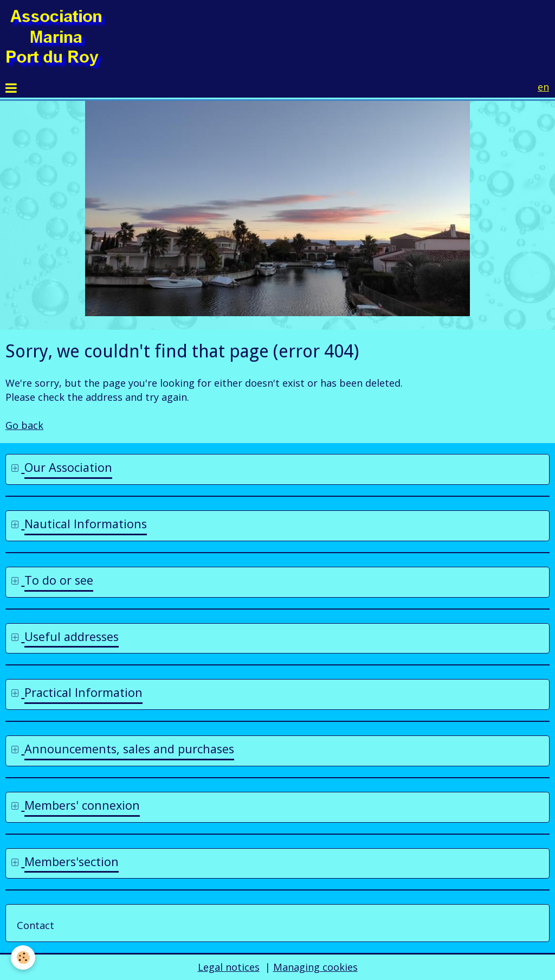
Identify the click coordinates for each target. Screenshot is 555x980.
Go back (24, 425)
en (543, 87)
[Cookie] (23, 957)
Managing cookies (315, 967)
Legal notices (229, 967)
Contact (36, 925)
